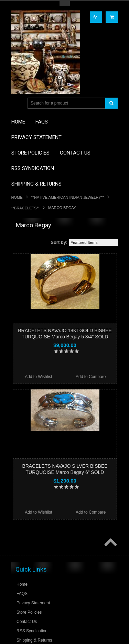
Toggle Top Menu (65, 4)
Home (17, 197)
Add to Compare (91, 377)
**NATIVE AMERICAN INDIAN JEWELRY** (68, 197)
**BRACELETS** (26, 208)
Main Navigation (17, 103)
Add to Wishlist (38, 377)
